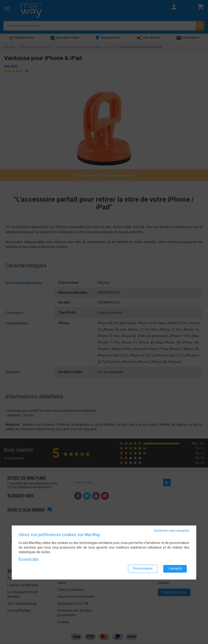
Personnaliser (143, 568)
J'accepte (175, 568)
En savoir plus (29, 559)
